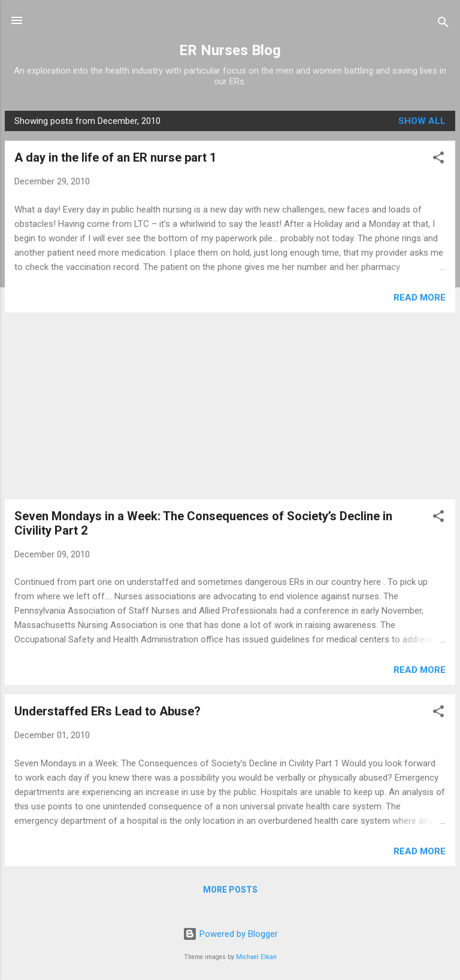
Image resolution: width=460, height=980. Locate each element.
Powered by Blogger (230, 934)
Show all (422, 121)
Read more (420, 298)
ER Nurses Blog (230, 50)
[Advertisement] (230, 406)
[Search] (443, 24)
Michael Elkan (256, 957)
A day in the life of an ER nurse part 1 (115, 157)
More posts (230, 890)
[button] (438, 160)
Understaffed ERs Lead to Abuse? (108, 711)
